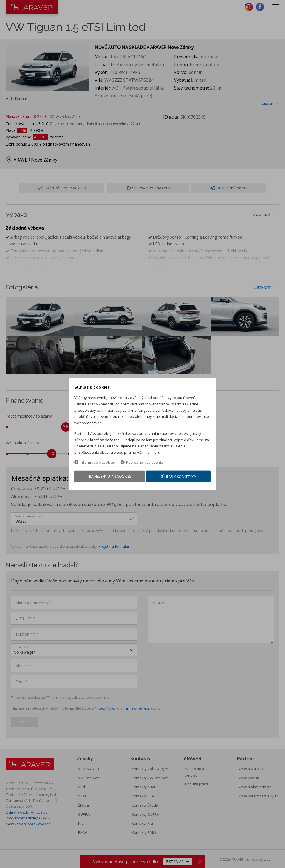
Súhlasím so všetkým (179, 478)
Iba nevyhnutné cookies (109, 478)
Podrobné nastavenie (142, 463)
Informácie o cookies (95, 463)
